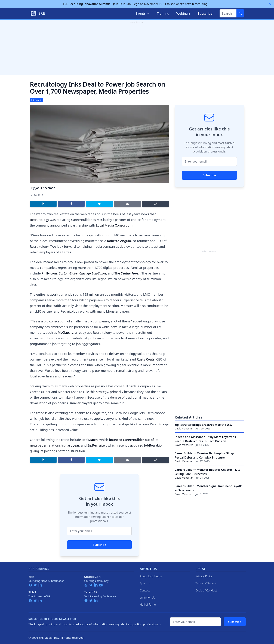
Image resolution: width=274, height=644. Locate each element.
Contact (145, 590)
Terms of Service (206, 583)
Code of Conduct (206, 590)
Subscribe (99, 545)
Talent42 (91, 592)
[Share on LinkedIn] (43, 204)
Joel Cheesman (45, 188)
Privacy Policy (204, 576)
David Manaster (184, 428)
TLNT (33, 592)
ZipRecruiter (97, 445)
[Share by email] (127, 204)
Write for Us (148, 597)
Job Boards (37, 100)
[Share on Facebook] (71, 204)
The (127, 273)
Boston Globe (68, 273)
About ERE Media (151, 576)
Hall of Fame (148, 605)
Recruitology (40, 220)
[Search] (240, 13)
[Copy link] (156, 204)
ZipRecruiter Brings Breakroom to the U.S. (203, 425)
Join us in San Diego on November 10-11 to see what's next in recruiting (137, 4)
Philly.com (49, 273)
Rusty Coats (146, 359)
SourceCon (93, 577)
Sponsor (145, 583)
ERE (31, 577)
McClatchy (66, 332)
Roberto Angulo (119, 241)
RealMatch (90, 440)
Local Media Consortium (114, 225)
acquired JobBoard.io (146, 445)
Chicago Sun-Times (93, 273)
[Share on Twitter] (99, 204)
